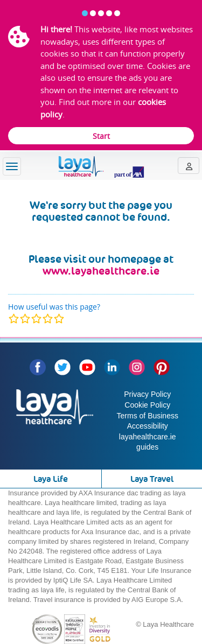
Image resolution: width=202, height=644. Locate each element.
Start (101, 136)
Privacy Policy (147, 394)
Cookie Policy (147, 405)
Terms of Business (148, 416)
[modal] (36, 318)
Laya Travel (152, 479)
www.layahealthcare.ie (101, 271)
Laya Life (51, 479)
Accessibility (148, 426)
